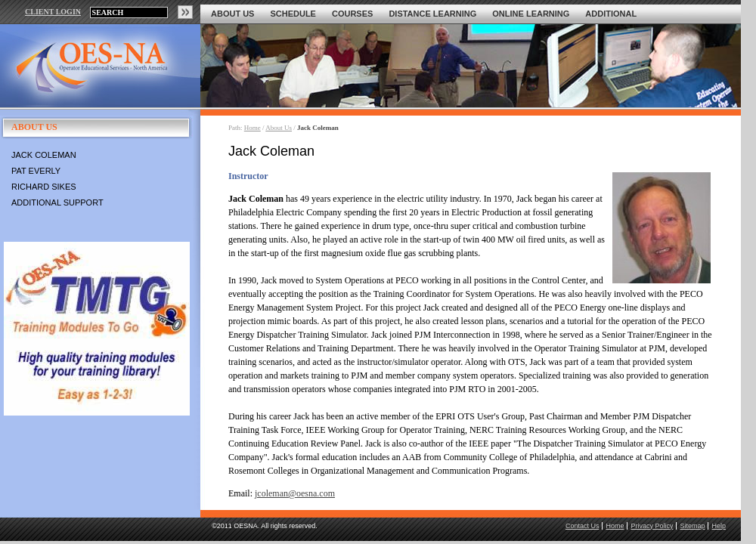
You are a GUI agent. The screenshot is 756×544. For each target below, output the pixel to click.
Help (719, 526)
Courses (352, 14)
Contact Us (582, 526)
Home (253, 128)
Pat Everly (36, 171)
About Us (232, 14)
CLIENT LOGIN (53, 12)
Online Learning (531, 14)
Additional (611, 14)
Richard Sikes (44, 187)
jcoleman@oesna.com (295, 493)
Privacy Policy (652, 526)
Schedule (293, 14)
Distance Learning (432, 14)
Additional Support (57, 202)
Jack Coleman (44, 155)
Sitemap (692, 526)
